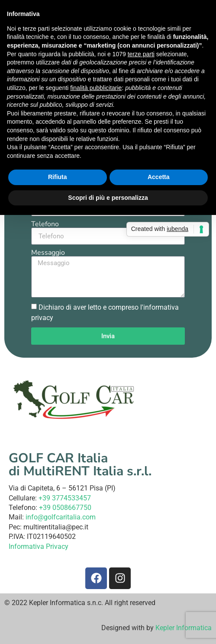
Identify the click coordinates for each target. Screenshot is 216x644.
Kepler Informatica (184, 628)
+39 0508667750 (65, 508)
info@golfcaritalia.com (61, 517)
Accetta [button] (159, 177)
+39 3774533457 (65, 498)
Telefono (45, 224)
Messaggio (48, 253)
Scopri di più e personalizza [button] (108, 198)
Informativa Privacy (39, 546)
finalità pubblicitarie (96, 88)
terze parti (141, 54)
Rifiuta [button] (58, 177)
